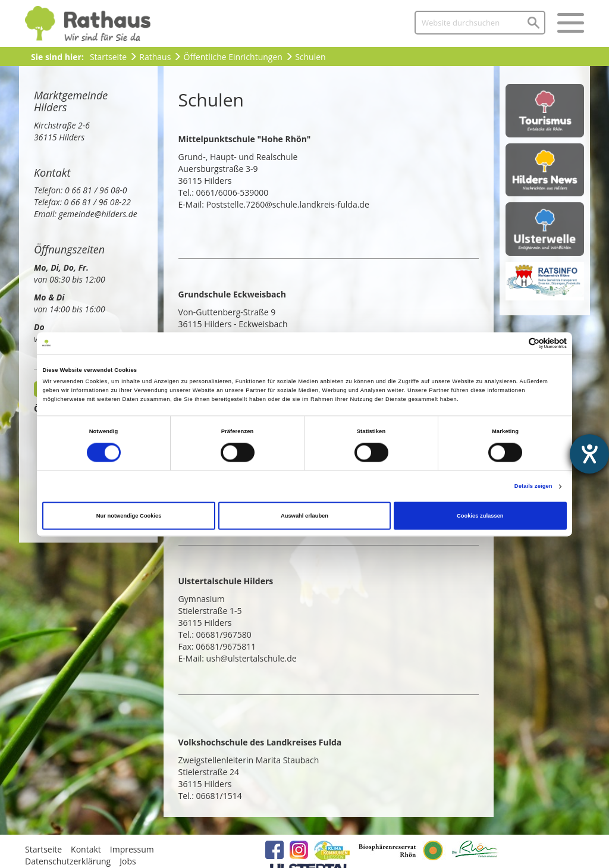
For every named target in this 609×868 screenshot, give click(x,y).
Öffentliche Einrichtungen (233, 57)
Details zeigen (533, 487)
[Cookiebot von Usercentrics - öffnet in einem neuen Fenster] (515, 343)
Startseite (108, 57)
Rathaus (155, 57)
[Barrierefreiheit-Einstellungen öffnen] (589, 454)
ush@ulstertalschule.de (253, 658)
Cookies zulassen (480, 516)
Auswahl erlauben (304, 516)
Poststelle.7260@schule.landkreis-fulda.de (288, 204)
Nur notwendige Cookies (129, 516)
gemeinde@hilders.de (98, 214)
